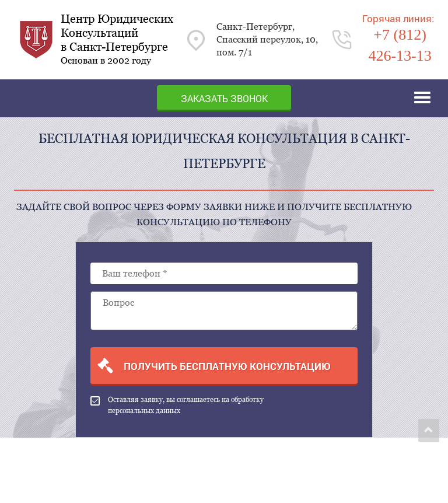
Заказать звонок (224, 98)
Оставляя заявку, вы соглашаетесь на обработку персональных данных (177, 405)
